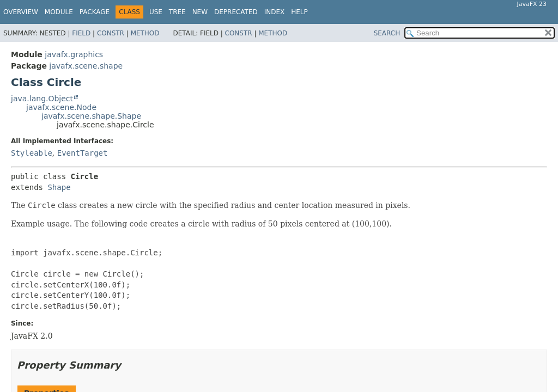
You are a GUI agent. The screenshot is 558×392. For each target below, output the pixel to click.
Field (81, 33)
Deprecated (236, 12)
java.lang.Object (42, 99)
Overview (21, 12)
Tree (177, 12)
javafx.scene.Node (61, 107)
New (200, 12)
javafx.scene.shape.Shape (91, 116)
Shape (59, 187)
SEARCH (387, 33)
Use (156, 12)
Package (95, 12)
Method (145, 33)
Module (59, 12)
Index (275, 12)
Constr (111, 33)
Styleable (32, 153)
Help (299, 12)
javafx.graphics (74, 54)
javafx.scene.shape (86, 66)
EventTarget (83, 153)
